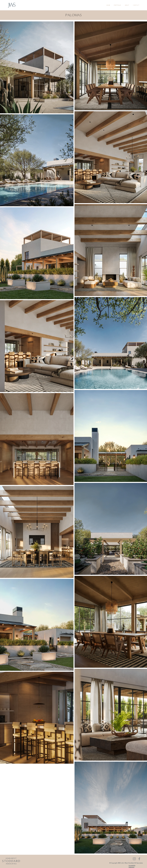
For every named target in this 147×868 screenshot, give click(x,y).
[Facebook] (139, 859)
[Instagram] (134, 859)
